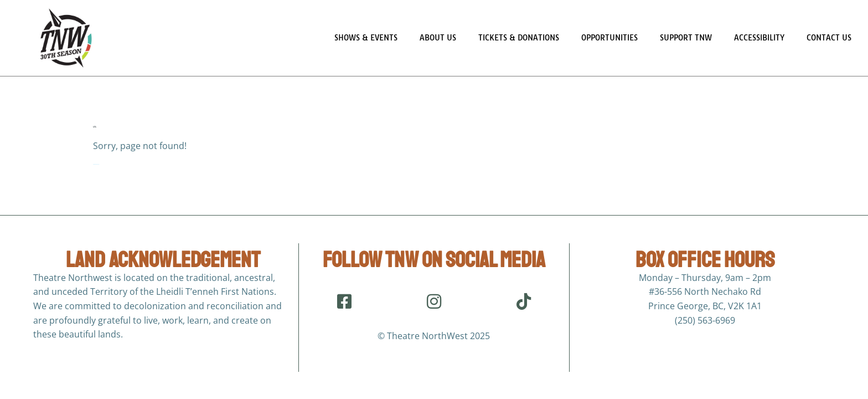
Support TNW (686, 38)
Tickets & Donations (519, 38)
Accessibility (759, 38)
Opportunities (609, 38)
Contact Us (829, 38)
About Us (438, 38)
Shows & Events (366, 38)
